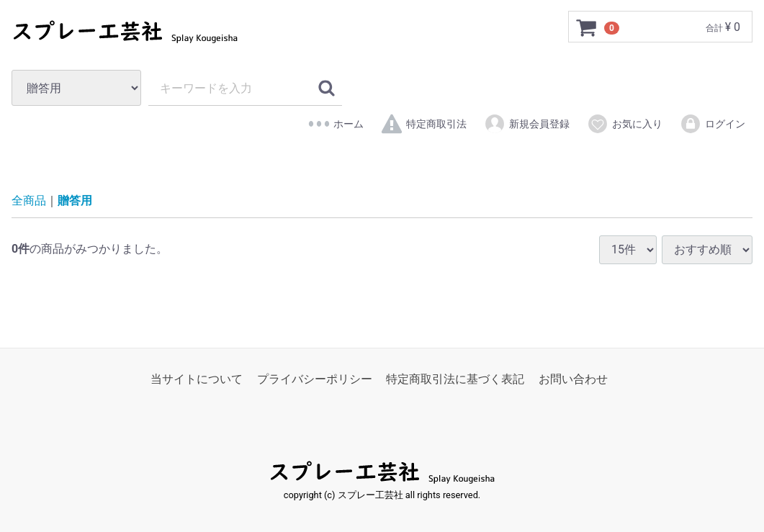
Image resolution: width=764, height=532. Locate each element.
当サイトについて (197, 379)
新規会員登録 (527, 124)
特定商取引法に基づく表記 (455, 379)
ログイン (713, 124)
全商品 (29, 201)
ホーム (336, 124)
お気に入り (625, 124)
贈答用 (75, 201)
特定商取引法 (424, 124)
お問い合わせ (573, 379)
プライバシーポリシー (315, 379)
